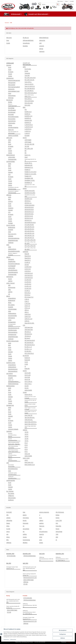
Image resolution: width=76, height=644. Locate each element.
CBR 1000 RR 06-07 (29, 229)
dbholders (25, 543)
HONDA (25, 188)
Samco (8, 531)
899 (25, 151)
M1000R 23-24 (28, 112)
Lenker (10, 320)
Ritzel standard (12, 85)
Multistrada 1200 (28, 165)
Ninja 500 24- (28, 258)
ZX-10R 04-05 (28, 280)
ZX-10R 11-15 (28, 286)
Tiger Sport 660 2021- (30, 417)
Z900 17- (27, 312)
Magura (8, 523)
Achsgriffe (10, 378)
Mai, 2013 (9, 563)
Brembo (25, 520)
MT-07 (26, 447)
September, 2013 (60, 554)
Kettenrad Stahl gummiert (14, 80)
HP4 (26, 109)
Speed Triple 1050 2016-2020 (30, 427)
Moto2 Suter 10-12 (29, 462)
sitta (7, 534)
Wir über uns (26, 38)
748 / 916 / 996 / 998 (29, 144)
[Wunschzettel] (65, 4)
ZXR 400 (27, 265)
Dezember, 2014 (27, 554)
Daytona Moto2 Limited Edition (30, 405)
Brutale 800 (27, 360)
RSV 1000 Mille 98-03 (30, 88)
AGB (40, 43)
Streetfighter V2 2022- (30, 180)
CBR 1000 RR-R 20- (29, 238)
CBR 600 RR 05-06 (29, 209)
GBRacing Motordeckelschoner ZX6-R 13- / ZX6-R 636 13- (62, 559)
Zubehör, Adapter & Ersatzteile (13, 254)
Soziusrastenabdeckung (14, 238)
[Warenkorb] (71, 4)
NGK (57, 523)
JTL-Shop (68, 642)
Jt (40, 515)
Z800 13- (27, 310)
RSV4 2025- (27, 105)
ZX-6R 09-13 (28, 271)
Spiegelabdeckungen (13, 240)
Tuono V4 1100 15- (29, 84)
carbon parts (9, 138)
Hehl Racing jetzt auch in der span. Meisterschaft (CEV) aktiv (30, 569)
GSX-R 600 (27, 377)
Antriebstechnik (10, 78)
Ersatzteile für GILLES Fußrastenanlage (13, 188)
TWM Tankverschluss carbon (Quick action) (13, 451)
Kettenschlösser (12, 95)
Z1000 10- (27, 321)
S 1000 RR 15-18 (29, 127)
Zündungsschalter (12, 159)
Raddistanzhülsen (12, 376)
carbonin (8, 518)
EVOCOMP (9, 512)
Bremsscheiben (12, 119)
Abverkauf (9, 65)
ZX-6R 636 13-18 (29, 273)
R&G (40, 529)
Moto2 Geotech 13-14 (30, 465)
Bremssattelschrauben (13, 117)
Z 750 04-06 (27, 304)
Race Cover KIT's (12, 234)
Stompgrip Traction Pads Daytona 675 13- (12, 568)
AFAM (41, 537)
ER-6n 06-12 (28, 293)
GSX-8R (27, 386)
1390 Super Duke (29, 330)
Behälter (10, 102)
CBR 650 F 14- (28, 203)
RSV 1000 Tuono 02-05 (30, 78)
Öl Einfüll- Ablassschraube (12, 341)
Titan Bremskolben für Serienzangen (13, 132)
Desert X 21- (28, 155)
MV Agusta (11, 72)
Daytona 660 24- (28, 394)
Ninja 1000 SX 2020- (29, 323)
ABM (9, 285)
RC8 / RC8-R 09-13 (29, 353)
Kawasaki (10, 172)
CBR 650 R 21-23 (29, 218)
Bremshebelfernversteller (14, 251)
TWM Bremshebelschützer (30, 556)
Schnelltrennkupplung (13, 127)
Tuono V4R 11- (28, 82)
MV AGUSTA (26, 355)
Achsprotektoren (12, 298)
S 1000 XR (27, 133)
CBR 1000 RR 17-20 (29, 235)
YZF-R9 (26, 432)
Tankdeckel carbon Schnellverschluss (13, 474)
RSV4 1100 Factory (29, 101)
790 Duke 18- (28, 336)
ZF (56, 540)
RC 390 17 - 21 (28, 349)
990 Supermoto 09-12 (30, 345)
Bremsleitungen (12, 112)
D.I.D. (41, 518)
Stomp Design (59, 531)
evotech (41, 543)
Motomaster (26, 523)
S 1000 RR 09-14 (29, 125)
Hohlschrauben (12, 123)
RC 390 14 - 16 (28, 347)
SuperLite (41, 534)
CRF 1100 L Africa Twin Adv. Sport (30, 249)
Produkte (25, 596)
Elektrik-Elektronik (11, 155)
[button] (62, 4)
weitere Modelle (28, 390)
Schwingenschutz (12, 334)
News (66, 1)
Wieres (8, 537)
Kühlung (10, 125)
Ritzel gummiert (12, 83)
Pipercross (42, 526)
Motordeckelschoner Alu (14, 328)
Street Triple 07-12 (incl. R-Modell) (30, 409)
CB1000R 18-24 (28, 199)
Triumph (10, 74)
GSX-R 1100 (28, 375)
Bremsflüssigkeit (12, 110)
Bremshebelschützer (13, 469)
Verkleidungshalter (11, 480)
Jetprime (8, 257)
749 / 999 (27, 146)
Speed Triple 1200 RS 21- (31, 424)
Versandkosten (26, 43)
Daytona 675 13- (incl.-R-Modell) (30, 401)
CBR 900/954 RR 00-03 (30, 222)
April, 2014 (42, 554)
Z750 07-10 (27, 306)
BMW (9, 142)
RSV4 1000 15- (28, 99)
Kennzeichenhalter (12, 316)
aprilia (24, 67)
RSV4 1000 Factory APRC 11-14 (29, 96)
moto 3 (26, 460)
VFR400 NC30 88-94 (30, 205)
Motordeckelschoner (13, 369)
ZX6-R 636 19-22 (29, 275)
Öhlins (8, 526)
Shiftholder (11, 236)
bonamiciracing (12, 287)
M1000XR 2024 (28, 120)
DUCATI (25, 138)
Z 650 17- (27, 301)
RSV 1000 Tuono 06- (30, 80)
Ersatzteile (11, 230)
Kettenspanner (10, 277)
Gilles (9, 290)
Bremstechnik (10, 100)
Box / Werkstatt (10, 491)
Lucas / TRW (59, 520)
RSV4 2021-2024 (29, 103)
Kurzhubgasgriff (12, 266)
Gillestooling (9, 520)
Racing (8, 596)
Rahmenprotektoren (13, 332)
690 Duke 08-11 (28, 334)
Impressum (42, 51)
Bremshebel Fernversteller (11, 466)
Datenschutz (42, 40)
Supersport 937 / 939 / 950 (30, 185)
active (41, 540)
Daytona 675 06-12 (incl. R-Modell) (30, 397)
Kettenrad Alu (11, 89)
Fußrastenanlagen (11, 161)
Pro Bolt (8, 529)
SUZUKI (25, 371)
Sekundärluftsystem (13, 270)
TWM (8, 463)
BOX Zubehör (11, 305)
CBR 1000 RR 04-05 (29, 227)
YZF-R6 (26, 439)
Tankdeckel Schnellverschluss (12, 477)
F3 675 (26, 362)
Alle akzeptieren (63, 630)
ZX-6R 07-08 (28, 269)
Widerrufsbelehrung (44, 38)
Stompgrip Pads (10, 405)
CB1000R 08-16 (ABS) (30, 193)
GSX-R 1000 (28, 373)
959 (25, 153)
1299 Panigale (28, 142)
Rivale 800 (27, 368)
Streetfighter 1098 (29, 178)
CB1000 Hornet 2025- (30, 191)
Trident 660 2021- (29, 420)
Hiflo (7, 515)
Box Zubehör (11, 493)
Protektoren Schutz (11, 363)
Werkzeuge (11, 98)
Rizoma (57, 529)
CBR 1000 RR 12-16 (29, 233)
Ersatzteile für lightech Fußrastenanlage (13, 192)
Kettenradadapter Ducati (14, 91)
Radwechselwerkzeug (13, 384)
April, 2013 (25, 563)
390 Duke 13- (28, 332)
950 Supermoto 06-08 (30, 340)
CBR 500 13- (28, 201)
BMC (8, 540)
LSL (9, 294)
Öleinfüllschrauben (12, 330)
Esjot (24, 512)
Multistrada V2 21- (29, 167)
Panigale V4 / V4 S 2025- (30, 174)
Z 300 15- (27, 299)
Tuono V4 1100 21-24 (30, 86)
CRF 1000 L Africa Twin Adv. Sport (30, 243)
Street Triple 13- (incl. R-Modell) (30, 412)
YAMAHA (25, 430)
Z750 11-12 (27, 308)
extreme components (44, 512)
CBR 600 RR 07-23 (29, 212)
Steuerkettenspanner (13, 272)
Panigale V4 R (28, 176)
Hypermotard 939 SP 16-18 (30, 160)
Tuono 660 (27, 75)
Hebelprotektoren (12, 249)
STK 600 (25, 584)
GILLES (10, 279)
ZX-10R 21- (27, 291)
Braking (57, 515)
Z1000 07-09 (28, 317)
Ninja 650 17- (28, 260)
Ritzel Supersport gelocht (14, 87)
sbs (24, 531)
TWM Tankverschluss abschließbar (13, 447)
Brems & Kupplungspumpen (13, 105)
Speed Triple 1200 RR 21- (31, 422)
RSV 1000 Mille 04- (29, 91)
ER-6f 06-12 (27, 295)
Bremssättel (11, 114)
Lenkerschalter (12, 157)
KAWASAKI (26, 252)
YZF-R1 (26, 441)
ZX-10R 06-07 (28, 282)
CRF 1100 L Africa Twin (30, 246)
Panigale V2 (27, 169)
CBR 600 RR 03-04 (29, 207)
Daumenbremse (12, 121)
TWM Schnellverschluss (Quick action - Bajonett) (14, 443)
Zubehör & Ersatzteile (13, 135)
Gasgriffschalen (12, 261)
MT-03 (26, 449)
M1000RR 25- (28, 118)
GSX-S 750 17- (28, 384)
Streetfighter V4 (28, 182)
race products (10, 373)
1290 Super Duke (29, 327)
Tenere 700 (27, 454)
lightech (8, 296)
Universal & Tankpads (13, 429)
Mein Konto (60, 1)
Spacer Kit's (11, 130)
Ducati (10, 67)
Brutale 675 (27, 358)
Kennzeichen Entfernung (14, 264)
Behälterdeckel (12, 227)
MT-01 (26, 452)
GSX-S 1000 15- (28, 381)
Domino (58, 518)
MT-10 (26, 443)
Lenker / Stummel (10, 283)
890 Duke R (27, 338)
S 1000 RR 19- (28, 129)
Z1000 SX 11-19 (28, 319)
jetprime (25, 515)
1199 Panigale (28, 140)
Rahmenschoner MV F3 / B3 (30, 578)
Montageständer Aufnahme (12, 325)
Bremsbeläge (11, 108)
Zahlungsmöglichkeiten (28, 40)
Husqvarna (11, 208)
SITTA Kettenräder (11, 556)
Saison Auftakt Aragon (28, 580)
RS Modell (27, 135)
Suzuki (10, 148)
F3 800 (26, 364)
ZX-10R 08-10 (28, 284)
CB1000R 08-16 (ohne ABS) (30, 196)
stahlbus (25, 534)
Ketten (10, 93)
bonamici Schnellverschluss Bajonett (12, 435)
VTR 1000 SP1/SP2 (29, 225)
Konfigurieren (63, 634)
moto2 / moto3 (26, 458)
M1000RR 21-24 (28, 116)
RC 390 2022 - (28, 351)
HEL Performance (60, 512)
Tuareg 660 (27, 73)
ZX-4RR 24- (27, 262)
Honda (10, 70)
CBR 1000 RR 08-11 (29, 231)
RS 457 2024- (28, 69)
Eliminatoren (11, 259)
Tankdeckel (11, 243)
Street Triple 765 (28, 415)
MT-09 (26, 445)
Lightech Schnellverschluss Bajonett (12, 455)
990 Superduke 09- (29, 342)
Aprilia (10, 140)
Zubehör (10, 185)
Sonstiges (10, 223)
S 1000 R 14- (28, 131)
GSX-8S (27, 388)
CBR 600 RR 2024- (29, 214)
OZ (24, 526)
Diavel (26, 157)
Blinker (10, 303)
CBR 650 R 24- (28, 220)
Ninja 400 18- (28, 256)
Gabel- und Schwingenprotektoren (13, 381)
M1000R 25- (27, 114)
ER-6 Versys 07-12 (29, 297)
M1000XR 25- (28, 122)
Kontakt (72, 1)
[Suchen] (48, 4)
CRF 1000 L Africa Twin (30, 240)
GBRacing (9, 195)
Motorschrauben (12, 498)
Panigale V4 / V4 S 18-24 (30, 172)
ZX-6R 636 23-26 (29, 278)
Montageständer (12, 322)
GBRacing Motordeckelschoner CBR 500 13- (46, 559)
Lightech (41, 520)
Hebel (10, 232)
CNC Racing (26, 518)
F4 (25, 366)
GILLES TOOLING (11, 225)
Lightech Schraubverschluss (13, 460)
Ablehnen (63, 638)
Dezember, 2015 (10, 554)
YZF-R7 (26, 434)
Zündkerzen (11, 500)
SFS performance (43, 531)
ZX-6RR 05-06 (28, 267)
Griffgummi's (11, 496)
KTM (9, 174)
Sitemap (41, 49)
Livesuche (42, 46)
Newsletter (25, 46)
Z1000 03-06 (28, 314)
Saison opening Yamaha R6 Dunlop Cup (29, 575)
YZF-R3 (26, 436)
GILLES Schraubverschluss (13, 440)
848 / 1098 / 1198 (29, 148)
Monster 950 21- (28, 163)
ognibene (41, 523)
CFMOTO (10, 201)
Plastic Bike (58, 526)
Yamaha (10, 76)
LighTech (10, 281)
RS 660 (26, 71)
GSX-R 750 (27, 379)
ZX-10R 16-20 (28, 288)
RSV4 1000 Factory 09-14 (31, 93)
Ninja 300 (27, 254)
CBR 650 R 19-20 (29, 216)
